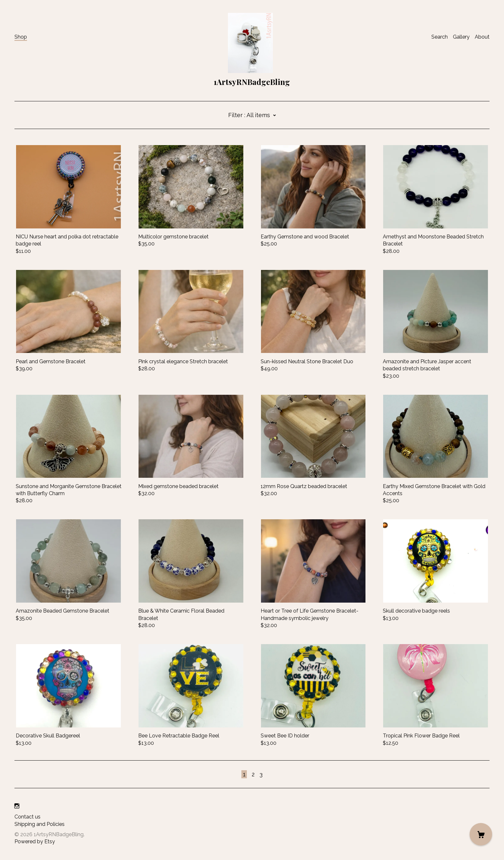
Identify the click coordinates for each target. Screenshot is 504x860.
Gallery (461, 37)
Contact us (27, 817)
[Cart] (481, 834)
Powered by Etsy (35, 842)
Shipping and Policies (40, 824)
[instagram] (17, 806)
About (482, 37)
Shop (21, 37)
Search (440, 37)
